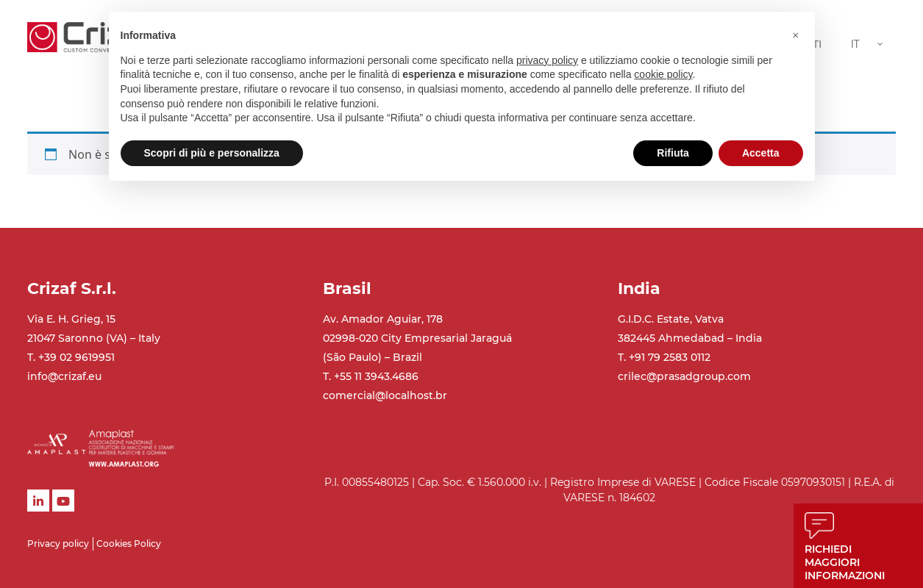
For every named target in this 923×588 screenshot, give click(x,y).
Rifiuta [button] (673, 153)
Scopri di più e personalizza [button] (212, 153)
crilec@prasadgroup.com (684, 376)
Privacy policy (58, 544)
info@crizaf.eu (64, 376)
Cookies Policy (129, 544)
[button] (796, 35)
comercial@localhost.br (385, 395)
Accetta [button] (761, 153)
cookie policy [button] (663, 74)
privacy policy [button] (547, 60)
